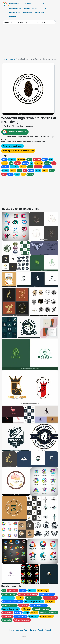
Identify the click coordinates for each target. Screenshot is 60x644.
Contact (48, 630)
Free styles (28, 12)
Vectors (12, 59)
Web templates (30, 8)
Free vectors (14, 4)
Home (5, 59)
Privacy (33, 630)
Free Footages (15, 8)
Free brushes (15, 12)
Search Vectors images (13, 22)
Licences (19, 630)
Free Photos (27, 4)
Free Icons (44, 8)
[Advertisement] (30, 42)
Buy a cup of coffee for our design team (18, 151)
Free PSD (13, 17)
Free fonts (40, 4)
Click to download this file (15, 132)
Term (26, 630)
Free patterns (41, 12)
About (40, 630)
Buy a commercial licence (13, 146)
